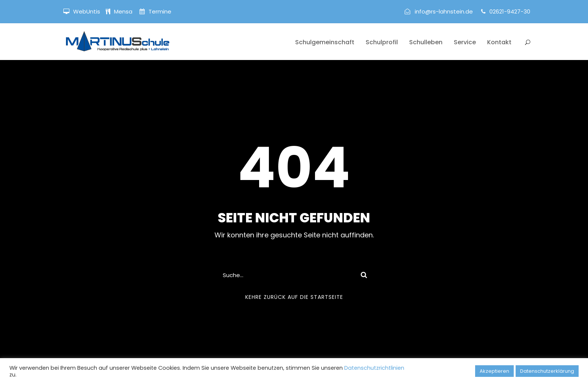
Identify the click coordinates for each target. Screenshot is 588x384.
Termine (159, 11)
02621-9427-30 (510, 11)
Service (465, 42)
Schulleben (426, 42)
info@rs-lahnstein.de (444, 11)
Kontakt (499, 42)
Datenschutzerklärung (547, 371)
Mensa (124, 11)
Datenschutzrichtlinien (374, 368)
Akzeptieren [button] (494, 371)
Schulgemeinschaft (325, 42)
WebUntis (87, 11)
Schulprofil (382, 42)
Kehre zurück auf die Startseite (294, 297)
